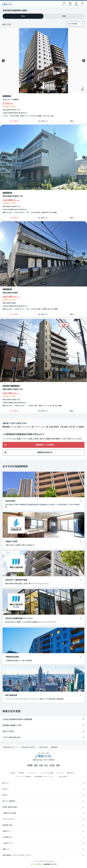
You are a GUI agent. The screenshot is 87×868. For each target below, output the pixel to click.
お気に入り (44, 121)
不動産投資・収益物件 (28, 747)
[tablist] (43, 16)
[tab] (23, 16)
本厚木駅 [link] (54, 747)
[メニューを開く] (82, 4)
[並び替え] (76, 24)
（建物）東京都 (43, 747)
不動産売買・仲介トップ (10, 747)
